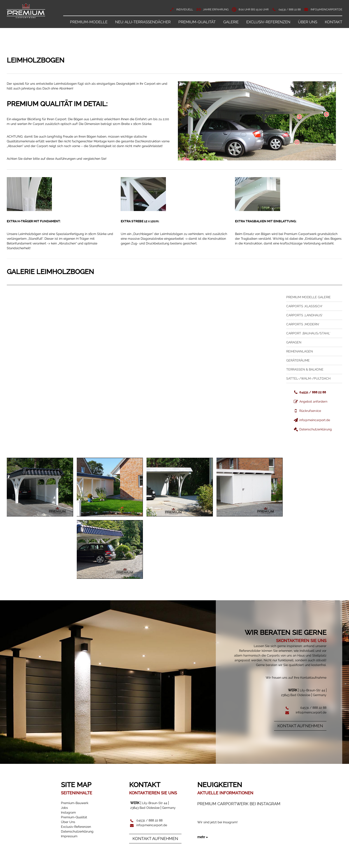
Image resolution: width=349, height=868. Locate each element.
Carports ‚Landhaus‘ (305, 315)
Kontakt (334, 22)
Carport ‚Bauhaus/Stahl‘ (308, 333)
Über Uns (308, 22)
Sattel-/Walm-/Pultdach (308, 378)
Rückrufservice (307, 411)
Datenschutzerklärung (312, 429)
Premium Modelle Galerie (308, 297)
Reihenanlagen (300, 351)
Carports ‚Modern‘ (303, 324)
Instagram (68, 812)
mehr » (202, 850)
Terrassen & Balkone (305, 369)
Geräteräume (298, 360)
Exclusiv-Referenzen (268, 22)
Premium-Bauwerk (75, 803)
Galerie (231, 22)
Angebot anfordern (310, 401)
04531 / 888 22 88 (290, 9)
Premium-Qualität (197, 22)
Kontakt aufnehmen (300, 726)
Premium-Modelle (89, 22)
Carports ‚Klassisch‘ (304, 306)
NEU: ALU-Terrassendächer (143, 22)
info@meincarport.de (326, 9)
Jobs (64, 808)
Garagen (294, 342)
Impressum (69, 836)
